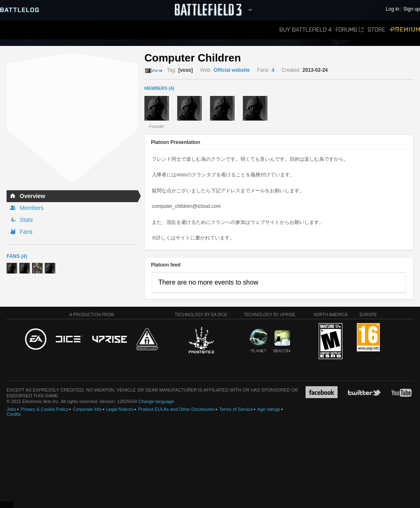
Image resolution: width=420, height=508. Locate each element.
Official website (232, 70)
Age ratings (269, 409)
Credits (14, 414)
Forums (349, 30)
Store (376, 30)
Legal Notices (120, 409)
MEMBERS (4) (159, 88)
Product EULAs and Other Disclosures (176, 409)
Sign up (412, 9)
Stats (26, 220)
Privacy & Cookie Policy (44, 409)
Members (32, 208)
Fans (26, 232)
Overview (32, 196)
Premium (405, 30)
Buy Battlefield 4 (305, 30)
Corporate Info (87, 409)
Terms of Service (236, 409)
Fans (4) (17, 256)
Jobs (11, 409)
